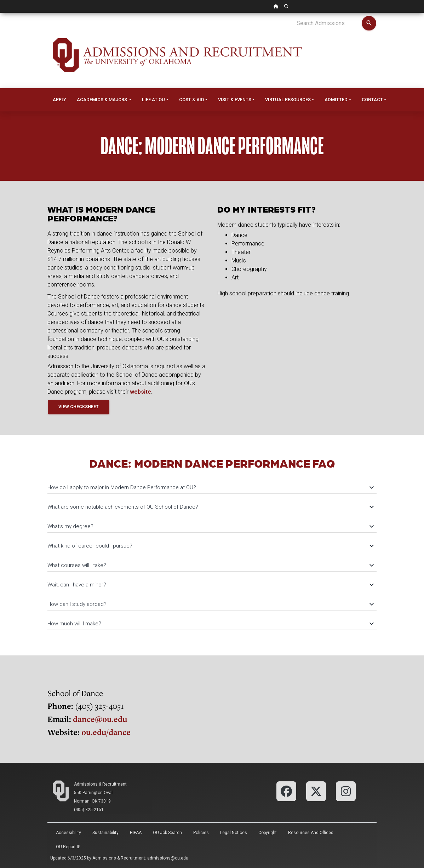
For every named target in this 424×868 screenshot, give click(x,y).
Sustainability (105, 833)
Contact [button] (372, 100)
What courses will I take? (210, 565)
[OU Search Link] (286, 6)
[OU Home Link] (276, 6)
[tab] (212, 484)
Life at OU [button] (153, 100)
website (141, 392)
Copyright (268, 833)
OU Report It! (68, 847)
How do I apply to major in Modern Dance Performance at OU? (210, 487)
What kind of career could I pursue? (210, 546)
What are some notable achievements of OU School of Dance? (210, 507)
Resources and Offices (311, 833)
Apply (59, 100)
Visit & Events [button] (235, 100)
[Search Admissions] (329, 23)
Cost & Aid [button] (192, 100)
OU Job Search (167, 833)
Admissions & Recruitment (100, 784)
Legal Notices (234, 833)
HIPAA (136, 833)
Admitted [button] (336, 100)
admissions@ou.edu (168, 858)
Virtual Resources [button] (288, 100)
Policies (201, 833)
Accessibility (68, 833)
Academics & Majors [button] (102, 100)
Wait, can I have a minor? (210, 585)
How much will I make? (210, 624)
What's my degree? (210, 526)
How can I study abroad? (210, 604)
